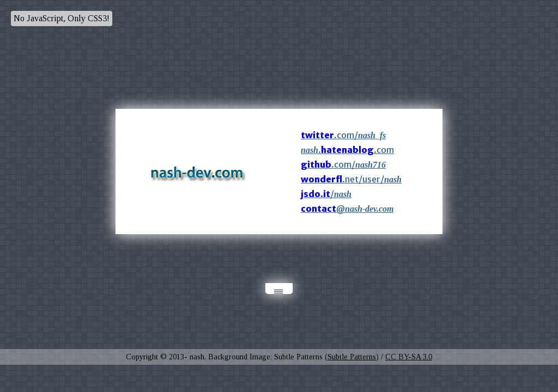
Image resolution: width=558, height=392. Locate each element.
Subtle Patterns (352, 357)
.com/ (343, 135)
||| (279, 292)
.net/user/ (351, 179)
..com (347, 150)
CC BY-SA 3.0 (409, 357)
